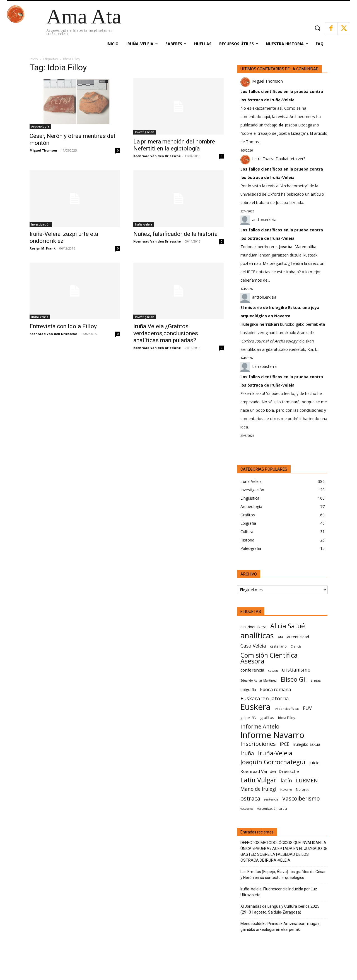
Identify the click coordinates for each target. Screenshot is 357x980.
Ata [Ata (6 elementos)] (280, 637)
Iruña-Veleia (143, 224)
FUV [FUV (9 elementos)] (307, 708)
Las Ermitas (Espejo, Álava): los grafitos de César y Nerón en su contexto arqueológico (283, 875)
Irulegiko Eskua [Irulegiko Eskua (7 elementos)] (307, 744)
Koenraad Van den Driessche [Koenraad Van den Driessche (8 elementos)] (270, 771)
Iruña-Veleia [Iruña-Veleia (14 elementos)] (275, 753)
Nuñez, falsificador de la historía (175, 234)
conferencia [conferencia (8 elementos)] (252, 670)
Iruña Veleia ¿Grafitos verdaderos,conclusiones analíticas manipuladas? (166, 333)
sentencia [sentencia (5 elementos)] (271, 799)
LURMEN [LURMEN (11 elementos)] (307, 780)
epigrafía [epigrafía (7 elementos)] (248, 690)
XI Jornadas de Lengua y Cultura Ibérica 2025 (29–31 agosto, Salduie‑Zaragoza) (280, 909)
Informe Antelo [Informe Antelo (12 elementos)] (260, 726)
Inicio (34, 59)
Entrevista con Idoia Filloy (63, 326)
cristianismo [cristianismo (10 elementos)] (296, 670)
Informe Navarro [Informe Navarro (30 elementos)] (272, 735)
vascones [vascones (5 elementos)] (247, 809)
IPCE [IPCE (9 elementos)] (284, 744)
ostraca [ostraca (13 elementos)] (250, 798)
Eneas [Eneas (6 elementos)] (316, 680)
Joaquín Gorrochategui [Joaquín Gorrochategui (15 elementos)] (273, 762)
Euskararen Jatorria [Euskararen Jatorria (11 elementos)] (265, 698)
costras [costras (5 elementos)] (273, 670)
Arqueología (40, 126)
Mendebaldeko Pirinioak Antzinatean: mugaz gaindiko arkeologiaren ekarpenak (280, 927)
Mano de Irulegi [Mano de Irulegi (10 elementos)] (258, 789)
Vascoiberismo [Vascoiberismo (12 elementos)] (301, 798)
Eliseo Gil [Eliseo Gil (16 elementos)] (294, 679)
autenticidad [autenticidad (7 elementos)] (298, 637)
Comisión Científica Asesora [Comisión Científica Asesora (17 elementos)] (269, 658)
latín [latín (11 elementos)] (286, 780)
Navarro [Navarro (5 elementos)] (286, 790)
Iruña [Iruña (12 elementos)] (247, 753)
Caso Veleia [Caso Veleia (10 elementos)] (253, 646)
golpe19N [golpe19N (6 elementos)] (248, 718)
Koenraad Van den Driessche (157, 156)
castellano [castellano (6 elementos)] (278, 646)
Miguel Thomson (43, 150)
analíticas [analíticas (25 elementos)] (257, 635)
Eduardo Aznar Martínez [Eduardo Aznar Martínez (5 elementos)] (259, 681)
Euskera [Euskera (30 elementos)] (255, 707)
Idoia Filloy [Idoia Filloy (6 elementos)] (287, 718)
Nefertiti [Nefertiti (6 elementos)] (303, 789)
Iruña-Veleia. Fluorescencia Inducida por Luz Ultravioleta (279, 892)
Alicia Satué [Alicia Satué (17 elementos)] (288, 626)
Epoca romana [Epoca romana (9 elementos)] (275, 689)
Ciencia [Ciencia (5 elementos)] (296, 646)
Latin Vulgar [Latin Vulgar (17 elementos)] (259, 780)
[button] (317, 28)
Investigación (145, 132)
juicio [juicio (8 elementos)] (314, 763)
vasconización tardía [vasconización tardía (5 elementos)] (272, 809)
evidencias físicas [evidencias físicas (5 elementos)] (287, 709)
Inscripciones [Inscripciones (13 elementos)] (258, 744)
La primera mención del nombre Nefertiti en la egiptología (174, 145)
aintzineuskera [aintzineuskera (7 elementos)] (253, 627)
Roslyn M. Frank (43, 248)
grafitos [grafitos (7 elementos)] (267, 717)
